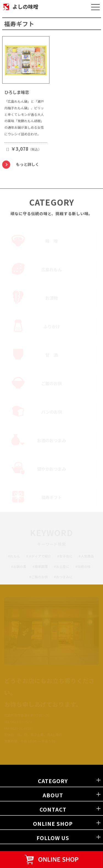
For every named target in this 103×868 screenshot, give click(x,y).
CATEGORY (53, 781)
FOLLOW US (53, 838)
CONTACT (53, 809)
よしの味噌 (25, 6)
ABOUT (53, 795)
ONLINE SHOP (53, 823)
